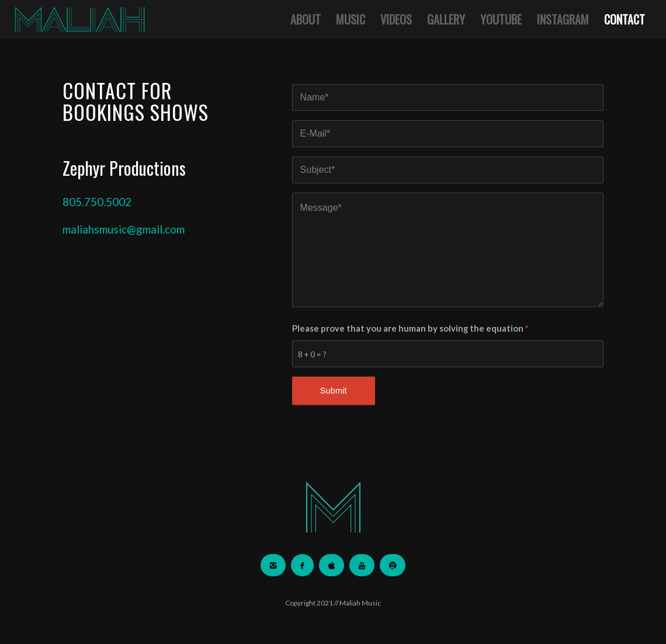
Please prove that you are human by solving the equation (410, 328)
